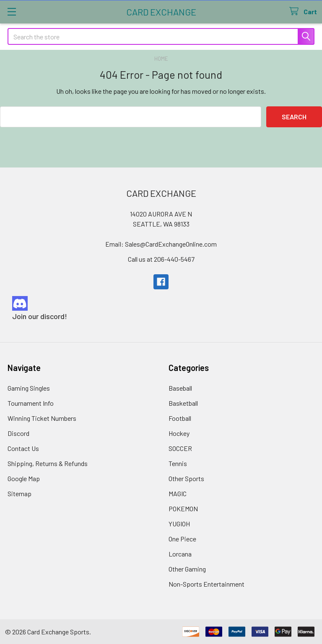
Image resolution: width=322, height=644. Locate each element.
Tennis (178, 463)
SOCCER (180, 448)
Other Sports (186, 478)
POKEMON (183, 509)
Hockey (179, 433)
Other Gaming (187, 569)
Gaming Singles (29, 388)
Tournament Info (31, 403)
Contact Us (23, 448)
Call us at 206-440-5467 (161, 259)
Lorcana (180, 554)
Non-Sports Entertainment (206, 584)
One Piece (182, 539)
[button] (161, 303)
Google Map (24, 478)
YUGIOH (179, 524)
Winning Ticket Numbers (42, 418)
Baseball (180, 388)
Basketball (183, 403)
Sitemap (19, 493)
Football (180, 418)
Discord (18, 433)
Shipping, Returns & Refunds (48, 463)
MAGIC (178, 493)
